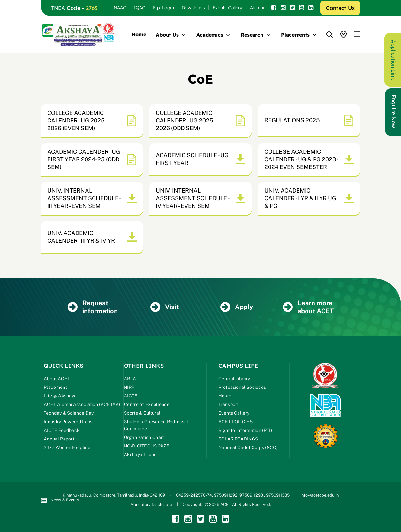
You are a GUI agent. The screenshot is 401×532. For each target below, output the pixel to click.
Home (139, 34)
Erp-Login (163, 8)
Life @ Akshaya (60, 396)
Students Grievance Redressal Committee (156, 425)
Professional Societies (242, 388)
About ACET (57, 379)
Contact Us (340, 8)
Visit (165, 307)
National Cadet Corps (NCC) (248, 448)
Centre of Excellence (147, 405)
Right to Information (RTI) (245, 431)
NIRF (129, 388)
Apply (237, 307)
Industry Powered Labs (68, 422)
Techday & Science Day (69, 413)
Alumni (257, 8)
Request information (93, 307)
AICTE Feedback (62, 431)
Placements (295, 35)
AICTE (131, 396)
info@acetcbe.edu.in (320, 495)
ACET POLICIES (235, 422)
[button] (357, 34)
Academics (210, 35)
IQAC (140, 8)
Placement (55, 388)
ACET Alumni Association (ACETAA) (82, 405)
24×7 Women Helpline (67, 448)
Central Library (234, 379)
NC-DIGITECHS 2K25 (147, 446)
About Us (167, 35)
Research (252, 35)
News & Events (60, 501)
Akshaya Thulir (140, 455)
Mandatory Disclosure (151, 505)
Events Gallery (227, 8)
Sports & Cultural (142, 413)
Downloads (193, 8)
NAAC (120, 8)
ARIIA (130, 379)
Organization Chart (144, 438)
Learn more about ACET (308, 307)
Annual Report (59, 439)
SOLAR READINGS (238, 439)
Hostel (226, 396)
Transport (229, 405)
